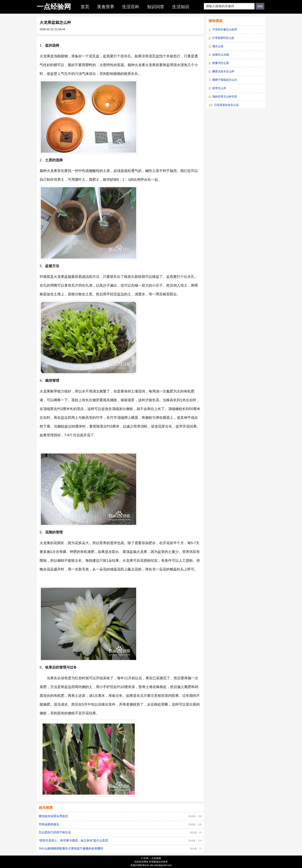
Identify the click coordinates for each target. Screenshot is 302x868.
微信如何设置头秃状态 (53, 816)
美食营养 (106, 7)
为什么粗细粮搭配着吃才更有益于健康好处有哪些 (71, 848)
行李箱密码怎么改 (223, 38)
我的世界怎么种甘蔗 (225, 97)
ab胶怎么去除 (221, 55)
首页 (85, 7)
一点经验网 (54, 7)
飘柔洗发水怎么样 (223, 71)
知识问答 (156, 7)
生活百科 (131, 7)
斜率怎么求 (219, 88)
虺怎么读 (218, 46)
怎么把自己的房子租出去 (55, 832)
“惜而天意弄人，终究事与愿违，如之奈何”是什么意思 (73, 840)
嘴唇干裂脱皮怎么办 (225, 80)
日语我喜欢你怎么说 (226, 105)
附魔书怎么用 (221, 63)
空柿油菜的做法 (49, 824)
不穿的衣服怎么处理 (225, 29)
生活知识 (181, 7)
